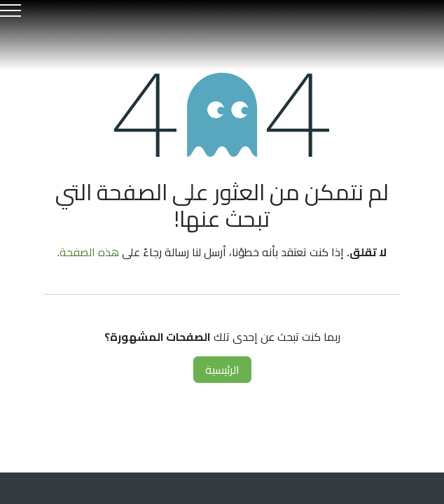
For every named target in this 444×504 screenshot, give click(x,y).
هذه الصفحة (89, 252)
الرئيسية (222, 370)
